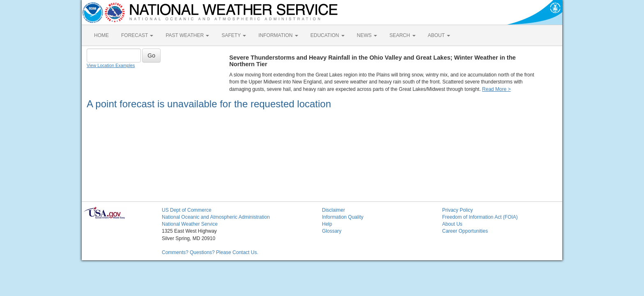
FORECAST (137, 35)
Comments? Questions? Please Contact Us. (210, 252)
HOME (101, 35)
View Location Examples (111, 65)
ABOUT (439, 35)
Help (327, 224)
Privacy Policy (458, 210)
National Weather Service (190, 224)
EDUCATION (328, 35)
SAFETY (234, 35)
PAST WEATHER (187, 35)
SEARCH (402, 35)
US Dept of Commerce (187, 210)
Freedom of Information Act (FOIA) (480, 217)
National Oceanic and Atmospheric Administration (216, 217)
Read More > (497, 89)
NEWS (367, 35)
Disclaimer (333, 210)
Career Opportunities (465, 231)
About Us (452, 224)
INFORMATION (278, 35)
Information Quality (343, 217)
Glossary (332, 231)
